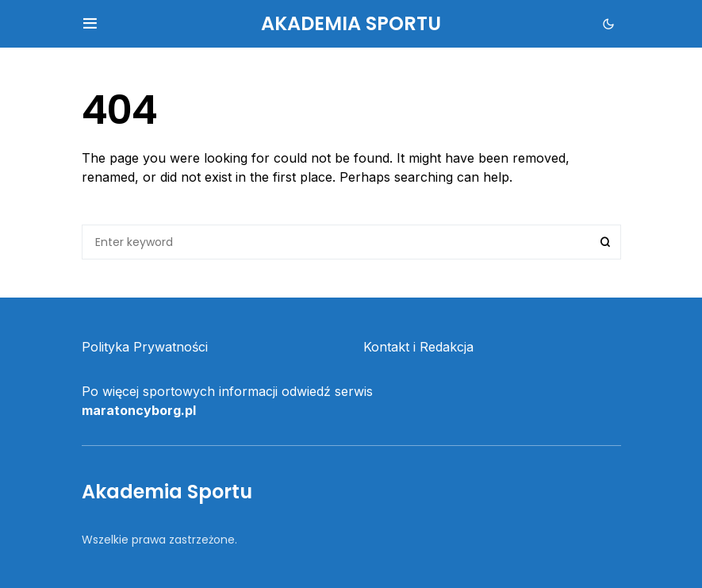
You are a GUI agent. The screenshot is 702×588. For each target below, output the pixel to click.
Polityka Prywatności (145, 347)
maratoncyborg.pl (139, 410)
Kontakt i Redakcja (418, 347)
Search (605, 242)
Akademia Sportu (351, 23)
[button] (90, 24)
